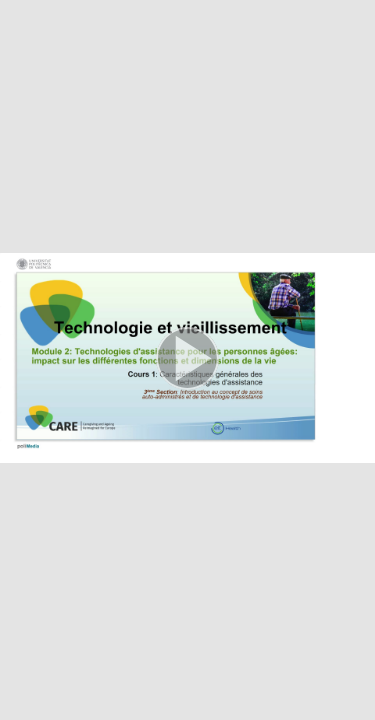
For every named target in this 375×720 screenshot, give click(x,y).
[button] (187, 360)
